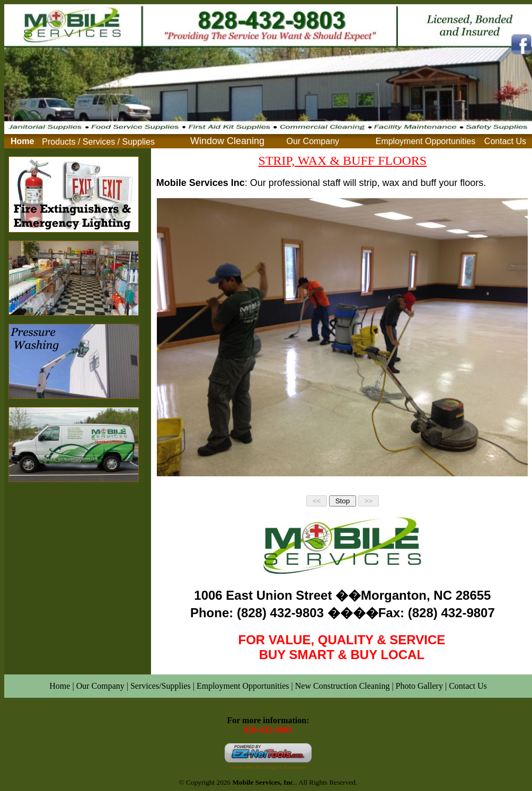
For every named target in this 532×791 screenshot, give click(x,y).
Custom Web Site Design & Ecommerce (268, 767)
